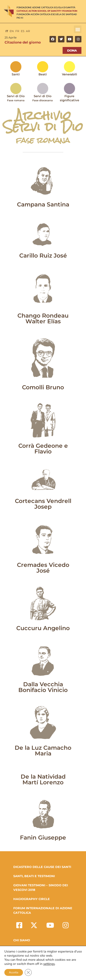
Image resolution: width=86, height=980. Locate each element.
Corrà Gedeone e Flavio (43, 449)
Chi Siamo (22, 940)
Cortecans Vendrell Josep (43, 504)
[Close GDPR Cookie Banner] (28, 972)
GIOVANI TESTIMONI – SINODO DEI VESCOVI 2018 (41, 887)
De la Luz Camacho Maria (43, 751)
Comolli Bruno (43, 387)
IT (7, 31)
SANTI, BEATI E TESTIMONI (34, 876)
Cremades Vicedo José (43, 568)
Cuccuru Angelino (43, 628)
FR (17, 31)
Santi (16, 74)
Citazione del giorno (23, 42)
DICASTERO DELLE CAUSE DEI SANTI (42, 867)
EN (12, 31)
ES (23, 31)
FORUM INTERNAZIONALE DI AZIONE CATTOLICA (43, 910)
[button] (78, 29)
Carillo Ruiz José (43, 255)
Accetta (14, 972)
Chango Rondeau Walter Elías (43, 318)
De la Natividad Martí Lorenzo (43, 779)
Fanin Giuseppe (43, 837)
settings (49, 964)
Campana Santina (43, 204)
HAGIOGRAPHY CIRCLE (32, 899)
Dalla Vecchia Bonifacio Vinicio (43, 687)
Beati (43, 74)
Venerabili (69, 74)
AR (28, 31)
